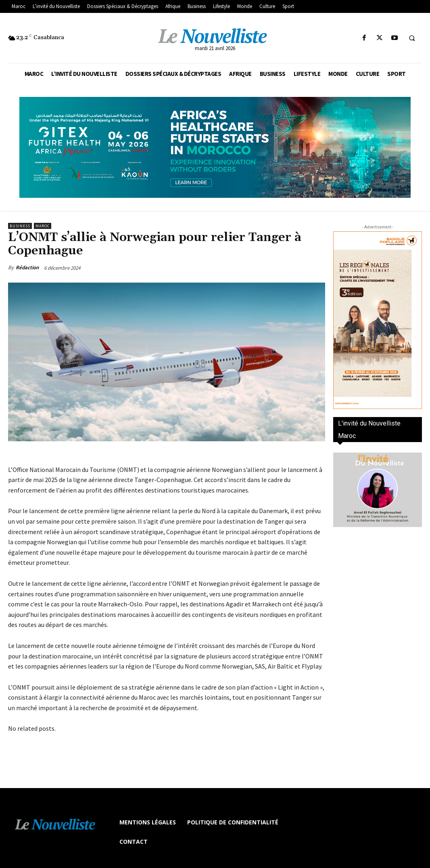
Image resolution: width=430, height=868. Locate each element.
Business (20, 226)
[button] (412, 38)
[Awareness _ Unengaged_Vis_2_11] (215, 147)
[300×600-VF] (378, 320)
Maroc (43, 226)
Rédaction (27, 267)
